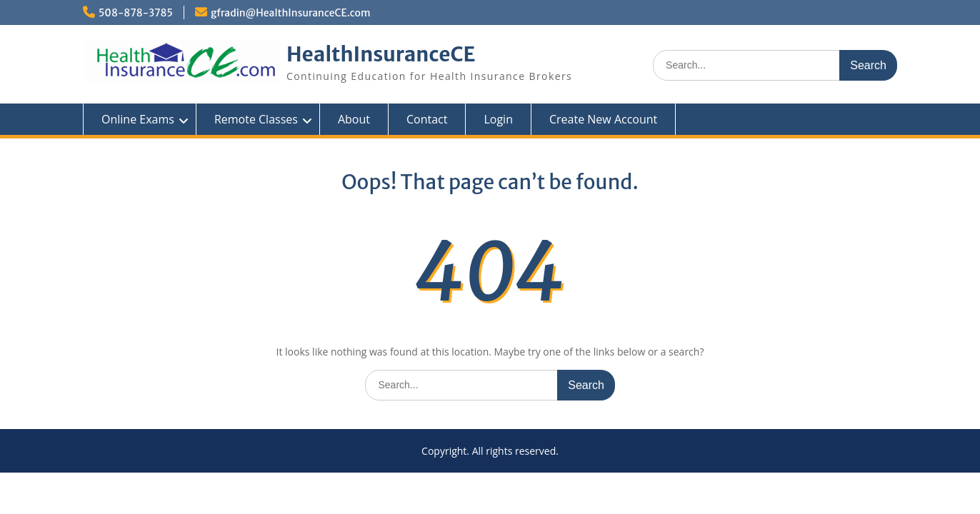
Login (498, 119)
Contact (427, 119)
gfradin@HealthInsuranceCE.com (291, 13)
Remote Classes (256, 119)
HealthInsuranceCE (381, 54)
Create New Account (603, 119)
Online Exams (138, 119)
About (354, 119)
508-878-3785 (136, 13)
